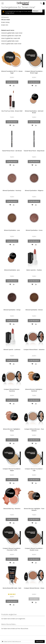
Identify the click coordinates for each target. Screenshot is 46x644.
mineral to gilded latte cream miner (12, 33)
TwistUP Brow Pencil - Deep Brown (34, 151)
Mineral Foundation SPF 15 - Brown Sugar (12, 72)
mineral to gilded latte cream (10, 41)
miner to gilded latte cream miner (11, 44)
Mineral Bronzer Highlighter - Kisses (12, 430)
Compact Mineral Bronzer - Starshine (12, 390)
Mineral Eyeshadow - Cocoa (34, 230)
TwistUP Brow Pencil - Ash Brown (12, 151)
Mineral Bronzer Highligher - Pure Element (34, 509)
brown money (5, 22)
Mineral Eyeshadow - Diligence (34, 190)
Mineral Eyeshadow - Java (12, 270)
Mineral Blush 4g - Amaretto (12, 509)
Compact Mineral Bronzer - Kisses (34, 588)
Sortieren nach (27, 11)
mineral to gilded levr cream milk (11, 36)
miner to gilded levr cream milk (11, 38)
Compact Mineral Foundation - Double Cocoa (34, 549)
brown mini (5, 25)
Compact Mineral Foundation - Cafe (34, 470)
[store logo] (23, 3)
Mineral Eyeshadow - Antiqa (12, 310)
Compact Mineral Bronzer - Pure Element (34, 430)
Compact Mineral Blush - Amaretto (34, 350)
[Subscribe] (40, 642)
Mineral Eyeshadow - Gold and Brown (34, 112)
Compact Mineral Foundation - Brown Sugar (34, 72)
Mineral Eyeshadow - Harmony (12, 190)
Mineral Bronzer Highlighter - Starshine (34, 390)
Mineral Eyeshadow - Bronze (34, 310)
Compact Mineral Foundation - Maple (12, 470)
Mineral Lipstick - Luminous (12, 350)
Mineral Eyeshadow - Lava (12, 230)
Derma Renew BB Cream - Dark (12, 588)
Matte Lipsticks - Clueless (34, 270)
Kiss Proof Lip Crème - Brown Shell (12, 111)
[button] (10, 85)
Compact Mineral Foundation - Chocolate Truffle (12, 549)
